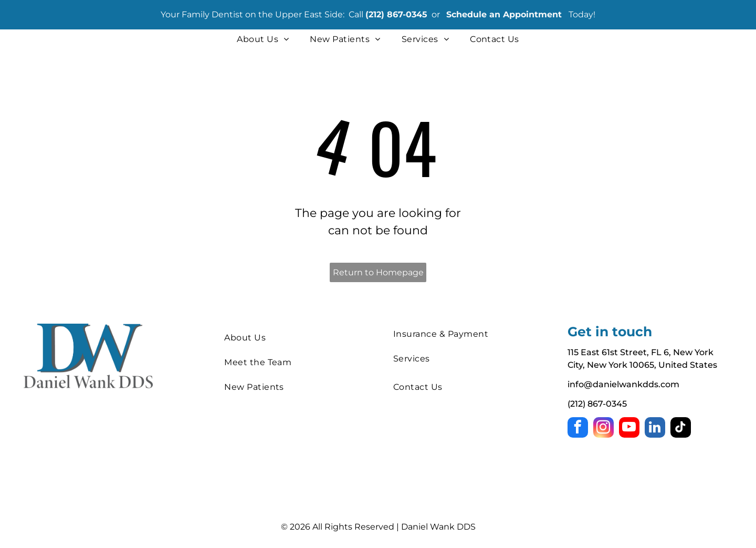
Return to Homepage (378, 272)
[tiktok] (681, 429)
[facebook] (578, 429)
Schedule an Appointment (504, 14)
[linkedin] (655, 429)
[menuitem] (263, 39)
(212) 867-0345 (396, 14)
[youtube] (629, 429)
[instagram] (603, 429)
